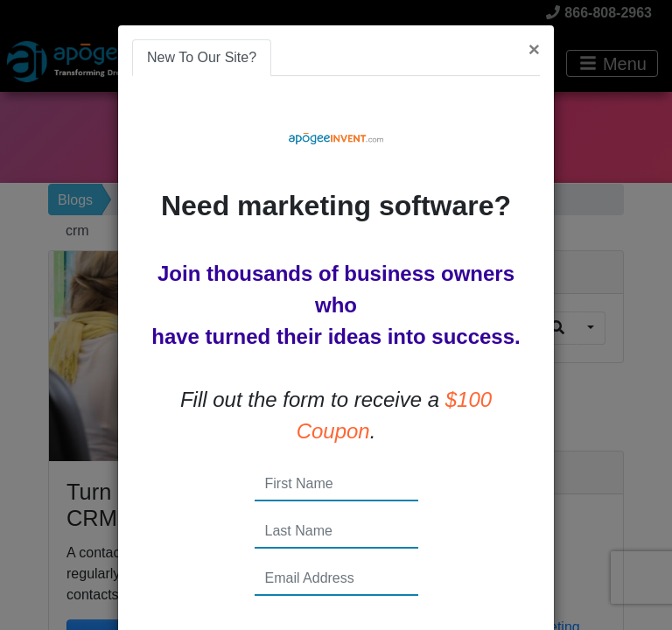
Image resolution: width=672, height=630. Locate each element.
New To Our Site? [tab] (202, 57)
